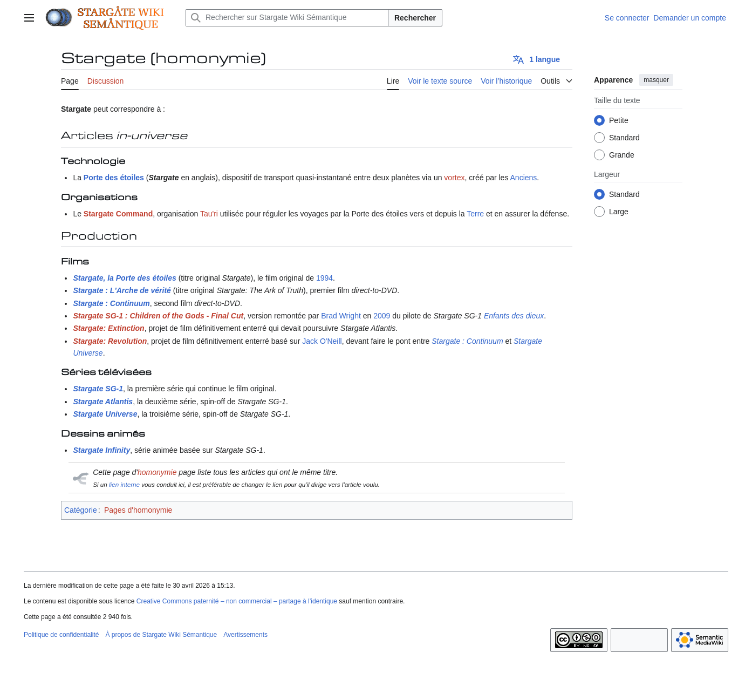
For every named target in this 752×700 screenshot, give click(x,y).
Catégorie (81, 510)
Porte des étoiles (114, 178)
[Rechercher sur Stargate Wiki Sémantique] (287, 18)
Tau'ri (209, 214)
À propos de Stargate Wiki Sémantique (161, 635)
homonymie (157, 472)
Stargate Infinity (101, 450)
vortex (454, 178)
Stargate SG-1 (98, 389)
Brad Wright (341, 316)
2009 (382, 316)
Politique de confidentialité (61, 635)
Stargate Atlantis (103, 402)
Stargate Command (118, 214)
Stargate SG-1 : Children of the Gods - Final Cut (158, 316)
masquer (656, 80)
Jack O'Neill (322, 341)
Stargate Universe (105, 414)
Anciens (524, 178)
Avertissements (245, 635)
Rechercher (415, 18)
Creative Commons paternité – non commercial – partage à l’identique (237, 601)
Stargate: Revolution (110, 341)
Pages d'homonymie (138, 510)
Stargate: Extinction (108, 328)
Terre (475, 214)
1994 (324, 278)
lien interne (124, 484)
